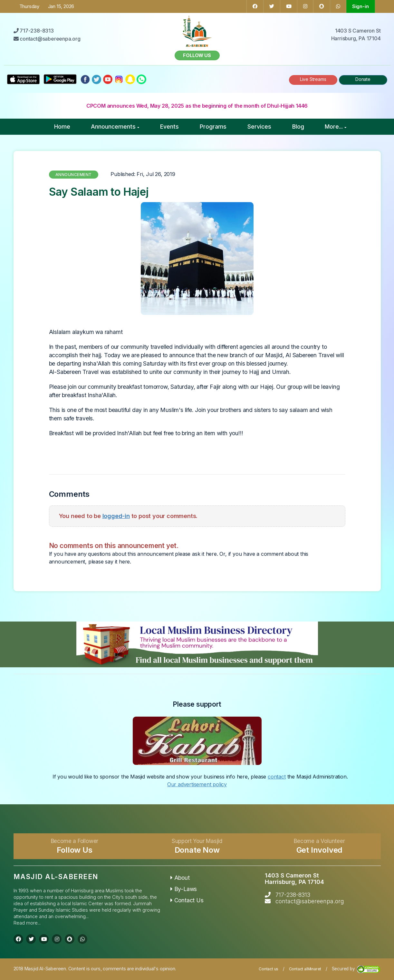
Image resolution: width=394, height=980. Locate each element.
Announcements (115, 127)
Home (62, 127)
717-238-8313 (293, 895)
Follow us (197, 55)
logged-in (116, 516)
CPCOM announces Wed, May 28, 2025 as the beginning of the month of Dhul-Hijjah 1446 (197, 106)
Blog (298, 127)
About (180, 878)
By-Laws (184, 889)
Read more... (27, 923)
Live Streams (313, 79)
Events (169, 127)
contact (277, 777)
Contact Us (187, 900)
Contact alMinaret (305, 969)
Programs (213, 127)
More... (336, 127)
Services (259, 127)
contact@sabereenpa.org (310, 901)
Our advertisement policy (197, 784)
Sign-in (360, 6)
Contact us (269, 969)
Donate (363, 79)
